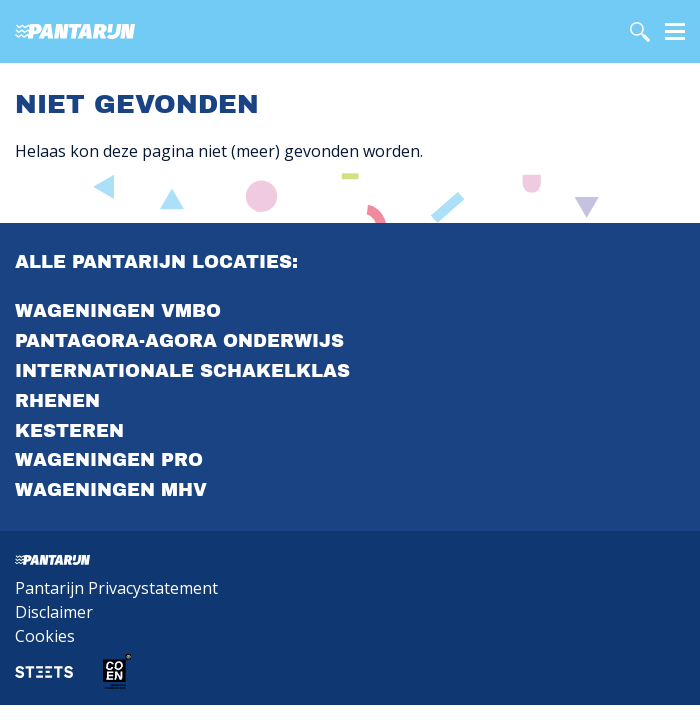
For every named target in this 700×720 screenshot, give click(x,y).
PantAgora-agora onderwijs (179, 341)
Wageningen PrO (109, 460)
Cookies (45, 636)
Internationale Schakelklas (182, 371)
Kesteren (69, 431)
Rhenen (57, 401)
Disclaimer (54, 612)
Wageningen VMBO (118, 311)
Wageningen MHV (111, 490)
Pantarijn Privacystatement (116, 588)
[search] (640, 32)
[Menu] (675, 30)
